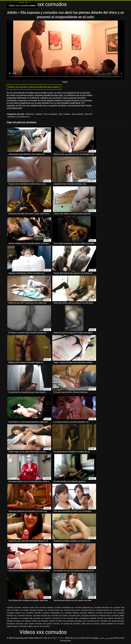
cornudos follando (87, 613)
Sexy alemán (78, 114)
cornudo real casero (72, 610)
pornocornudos (118, 621)
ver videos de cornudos (71, 624)
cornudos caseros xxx (16, 613)
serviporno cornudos (15, 624)
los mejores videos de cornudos (35, 621)
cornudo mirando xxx (38, 610)
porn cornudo (88, 621)
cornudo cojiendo (46, 607)
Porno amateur (51, 114)
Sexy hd (88, 114)
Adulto (12, 13)
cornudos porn (74, 616)
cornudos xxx (27, 618)
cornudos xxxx (72, 618)
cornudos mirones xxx (42, 616)
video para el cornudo (90, 624)
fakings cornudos (14, 621)
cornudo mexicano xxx (103, 607)
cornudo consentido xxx (64, 607)
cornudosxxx (84, 618)
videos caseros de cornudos (39, 626)
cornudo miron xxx (55, 610)
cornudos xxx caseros (42, 618)
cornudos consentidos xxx (53, 613)
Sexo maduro (65, 114)
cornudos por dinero (60, 616)
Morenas (30, 114)
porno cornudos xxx (103, 621)
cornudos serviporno (89, 616)
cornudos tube (104, 616)
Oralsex (39, 114)
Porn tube (43, 638)
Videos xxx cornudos (77, 638)
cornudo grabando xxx (84, 607)
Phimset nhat (66, 641)
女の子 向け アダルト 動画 (58, 638)
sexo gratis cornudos (51, 624)
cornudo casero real (30, 607)
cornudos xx (15, 618)
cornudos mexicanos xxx (106, 613)
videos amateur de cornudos (112, 624)
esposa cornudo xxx (98, 618)
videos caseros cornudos (17, 626)
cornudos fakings (71, 613)
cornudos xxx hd (59, 618)
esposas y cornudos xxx (19, 117)
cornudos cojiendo (33, 613)
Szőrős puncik (119, 638)
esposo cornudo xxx (116, 618)
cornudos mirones (25, 616)
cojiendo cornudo (14, 607)
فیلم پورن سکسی (106, 638)
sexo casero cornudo (33, 624)
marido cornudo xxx (57, 621)
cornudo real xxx (88, 610)
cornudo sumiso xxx (104, 610)
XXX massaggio (92, 638)
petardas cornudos (74, 621)
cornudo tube (119, 610)
